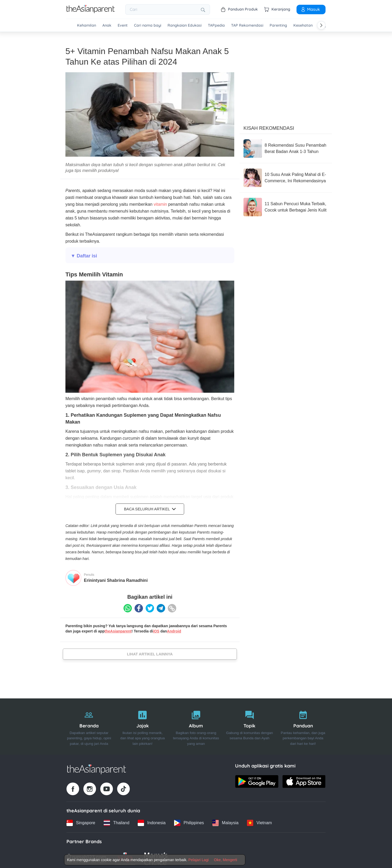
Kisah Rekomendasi (269, 126)
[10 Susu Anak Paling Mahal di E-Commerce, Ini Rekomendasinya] (286, 176)
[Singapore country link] (81, 821)
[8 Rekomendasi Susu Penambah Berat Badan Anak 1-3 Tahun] (286, 147)
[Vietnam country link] (259, 821)
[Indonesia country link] (152, 821)
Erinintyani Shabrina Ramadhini (116, 579)
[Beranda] (89, 725)
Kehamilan (87, 25)
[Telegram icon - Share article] (161, 607)
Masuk (310, 9)
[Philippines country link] (189, 821)
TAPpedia (216, 25)
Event (123, 25)
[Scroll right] (321, 25)
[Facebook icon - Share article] (139, 607)
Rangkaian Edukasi (185, 25)
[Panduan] (303, 725)
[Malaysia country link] (225, 821)
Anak (107, 25)
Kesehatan (303, 25)
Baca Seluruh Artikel (150, 507)
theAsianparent (118, 630)
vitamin (160, 202)
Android (174, 630)
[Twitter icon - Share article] (150, 607)
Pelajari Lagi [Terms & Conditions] (199, 860)
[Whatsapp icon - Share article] (128, 607)
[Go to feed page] (91, 12)
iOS (156, 630)
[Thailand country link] (116, 821)
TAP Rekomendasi (247, 25)
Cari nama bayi (148, 25)
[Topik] (249, 725)
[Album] (196, 725)
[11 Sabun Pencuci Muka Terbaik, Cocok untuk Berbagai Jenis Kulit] (286, 205)
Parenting (278, 25)
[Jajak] (143, 725)
